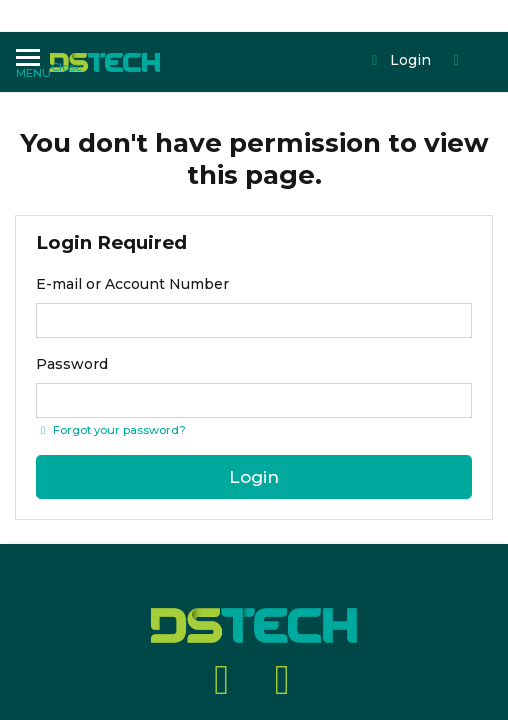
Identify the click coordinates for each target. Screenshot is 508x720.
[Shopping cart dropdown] (383, 43)
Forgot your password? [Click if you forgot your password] (111, 430)
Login (327, 43)
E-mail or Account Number (132, 284)
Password (72, 364)
